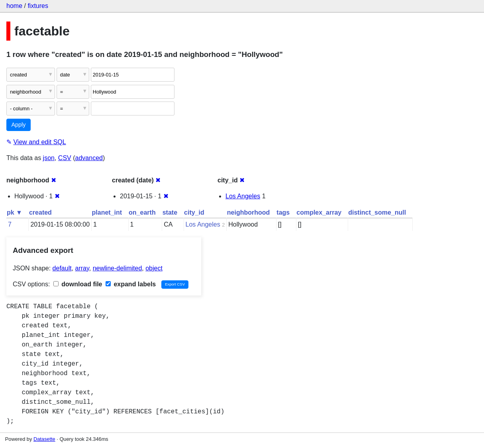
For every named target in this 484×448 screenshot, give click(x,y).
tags (283, 212)
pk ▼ (15, 212)
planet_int (107, 212)
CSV (65, 158)
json (49, 158)
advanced (89, 158)
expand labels (131, 284)
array (82, 268)
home (14, 6)
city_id (194, 212)
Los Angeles (243, 196)
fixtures (38, 6)
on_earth (142, 212)
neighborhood (249, 212)
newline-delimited (118, 268)
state (170, 212)
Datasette (44, 439)
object (154, 268)
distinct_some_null (377, 212)
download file (78, 284)
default (62, 268)
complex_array (319, 212)
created (40, 212)
